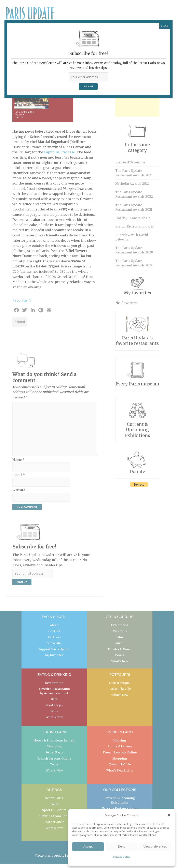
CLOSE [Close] (165, 26)
